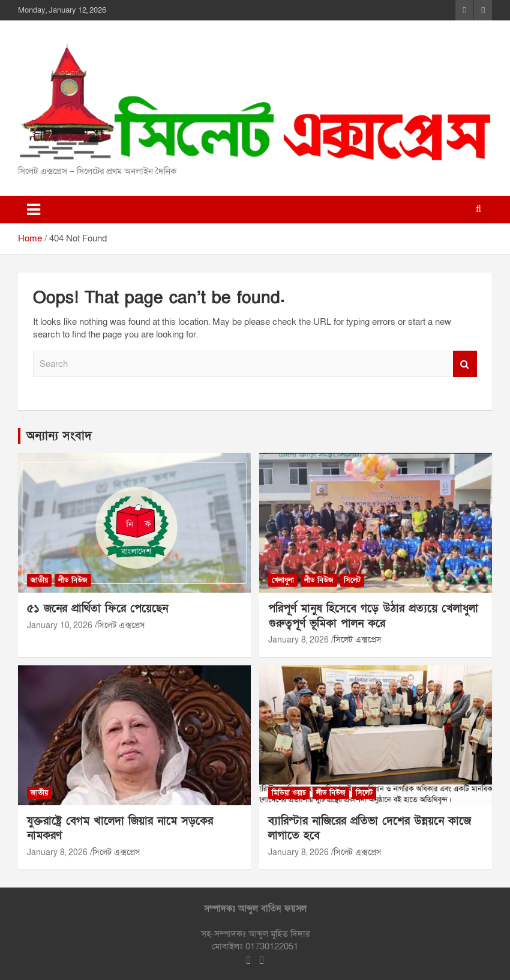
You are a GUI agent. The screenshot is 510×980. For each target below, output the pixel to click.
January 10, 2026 (60, 625)
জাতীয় (39, 580)
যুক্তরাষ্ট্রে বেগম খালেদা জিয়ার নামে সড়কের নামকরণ (120, 829)
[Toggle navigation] (34, 210)
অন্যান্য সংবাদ (59, 436)
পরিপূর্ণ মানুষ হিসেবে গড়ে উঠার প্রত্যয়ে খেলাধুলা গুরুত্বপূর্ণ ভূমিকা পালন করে (373, 616)
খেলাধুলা (283, 580)
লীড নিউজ (73, 580)
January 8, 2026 (298, 640)
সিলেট (352, 580)
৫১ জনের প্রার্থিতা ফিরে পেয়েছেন (97, 609)
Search (465, 364)
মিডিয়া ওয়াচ (289, 793)
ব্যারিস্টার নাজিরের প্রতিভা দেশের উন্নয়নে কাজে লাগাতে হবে (370, 829)
